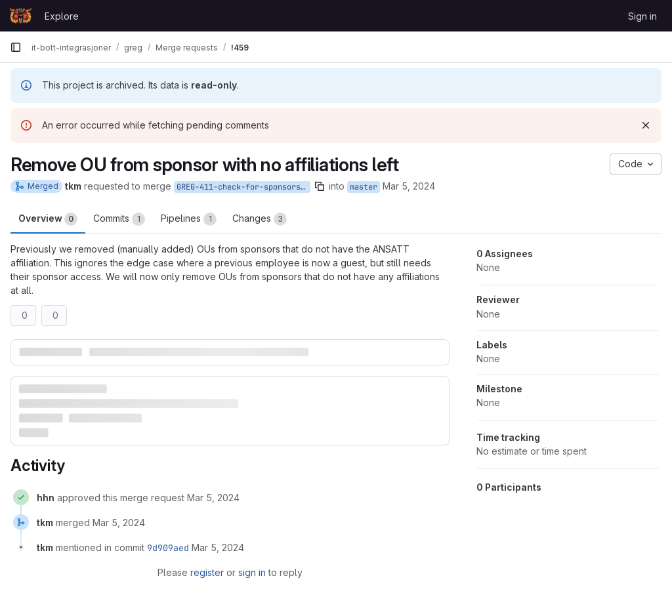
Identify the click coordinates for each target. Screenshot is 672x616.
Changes (260, 219)
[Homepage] (21, 16)
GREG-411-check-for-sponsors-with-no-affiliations (243, 187)
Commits (119, 219)
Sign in (642, 16)
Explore (62, 16)
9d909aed (168, 548)
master (364, 187)
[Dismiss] (646, 125)
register (207, 572)
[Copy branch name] (320, 186)
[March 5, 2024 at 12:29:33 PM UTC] (119, 523)
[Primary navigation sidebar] (16, 47)
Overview (48, 219)
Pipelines (189, 219)
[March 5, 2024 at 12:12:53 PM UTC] (213, 498)
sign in (252, 572)
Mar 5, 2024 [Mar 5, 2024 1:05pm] (409, 186)
